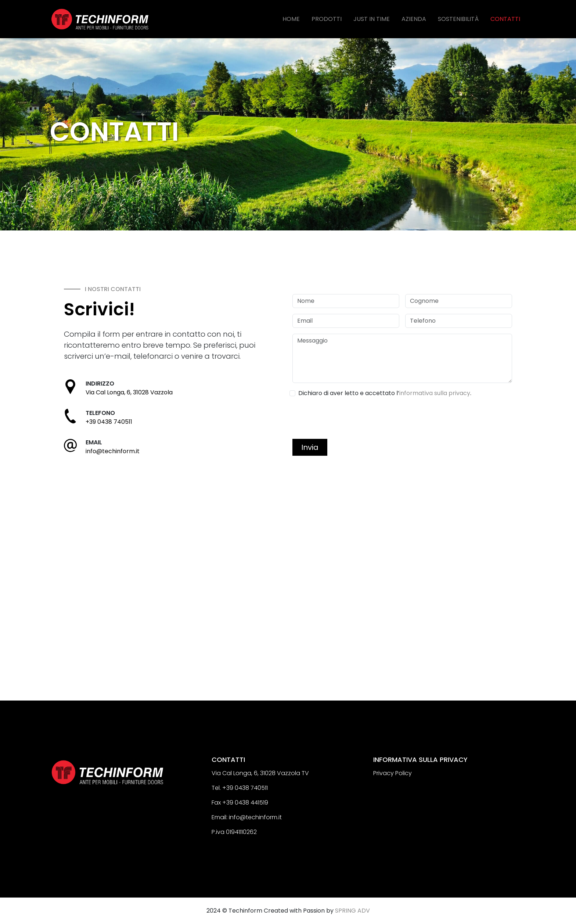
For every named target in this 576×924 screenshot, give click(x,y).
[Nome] (346, 301)
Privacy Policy (393, 773)
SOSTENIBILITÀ (458, 19)
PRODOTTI (327, 19)
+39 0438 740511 (109, 422)
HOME (291, 19)
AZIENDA (414, 19)
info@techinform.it (113, 451)
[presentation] (348, 419)
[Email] (346, 321)
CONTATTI (505, 19)
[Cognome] (459, 301)
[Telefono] (459, 321)
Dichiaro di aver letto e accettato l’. (385, 393)
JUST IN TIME (372, 19)
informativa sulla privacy (435, 393)
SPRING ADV (352, 911)
